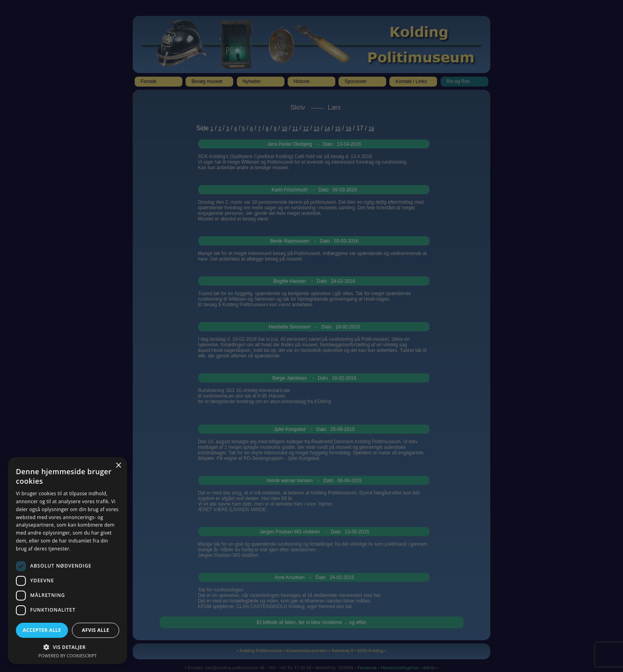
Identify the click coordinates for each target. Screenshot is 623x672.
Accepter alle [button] (42, 630)
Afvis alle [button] (96, 630)
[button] (68, 647)
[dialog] (311, 336)
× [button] (118, 466)
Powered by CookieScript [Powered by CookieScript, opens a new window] (68, 656)
